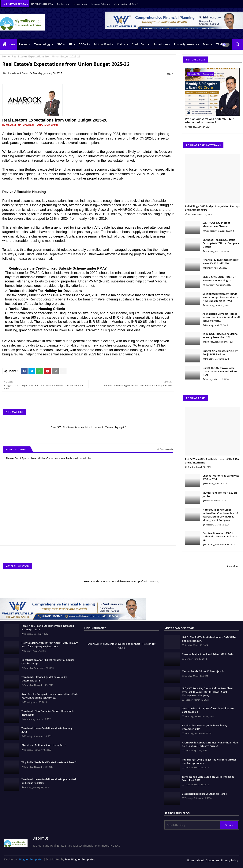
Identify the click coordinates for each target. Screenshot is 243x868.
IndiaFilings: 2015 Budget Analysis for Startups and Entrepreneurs (212, 208)
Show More (232, 566)
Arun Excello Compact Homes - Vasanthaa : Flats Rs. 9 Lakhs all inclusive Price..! (221, 317)
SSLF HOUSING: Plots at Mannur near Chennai (216, 224)
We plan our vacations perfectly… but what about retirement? (209, 121)
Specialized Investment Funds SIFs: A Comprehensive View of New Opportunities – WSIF (220, 297)
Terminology (42, 44)
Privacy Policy (80, 4)
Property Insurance (187, 44)
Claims (121, 44)
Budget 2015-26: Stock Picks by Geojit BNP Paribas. (220, 353)
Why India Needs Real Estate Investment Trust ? (49, 762)
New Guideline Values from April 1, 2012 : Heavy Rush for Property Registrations (50, 645)
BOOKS (83, 44)
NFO (60, 44)
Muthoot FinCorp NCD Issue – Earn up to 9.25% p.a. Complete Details (221, 243)
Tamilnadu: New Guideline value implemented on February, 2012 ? (49, 781)
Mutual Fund (102, 44)
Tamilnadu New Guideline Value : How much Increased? (47, 713)
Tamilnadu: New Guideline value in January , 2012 (48, 730)
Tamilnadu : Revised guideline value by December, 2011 (220, 336)
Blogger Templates (31, 859)
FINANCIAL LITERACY (42, 4)
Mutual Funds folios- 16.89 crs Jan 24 (220, 494)
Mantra (208, 44)
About (200, 860)
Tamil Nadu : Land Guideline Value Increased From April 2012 (48, 627)
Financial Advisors (101, 4)
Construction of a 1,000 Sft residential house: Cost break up (220, 536)
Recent (23, 44)
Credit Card (139, 44)
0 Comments (165, 449)
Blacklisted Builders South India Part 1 (44, 745)
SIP (71, 44)
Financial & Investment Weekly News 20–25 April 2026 (221, 261)
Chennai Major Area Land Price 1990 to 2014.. (221, 477)
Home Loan (160, 44)
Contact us (63, 4)
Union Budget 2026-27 (126, 4)
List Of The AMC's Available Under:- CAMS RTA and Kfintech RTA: (221, 371)
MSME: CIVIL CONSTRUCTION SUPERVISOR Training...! (219, 278)
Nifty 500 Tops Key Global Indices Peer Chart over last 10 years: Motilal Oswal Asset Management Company (220, 515)
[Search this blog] (193, 825)
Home (11, 44)
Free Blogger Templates (80, 859)
